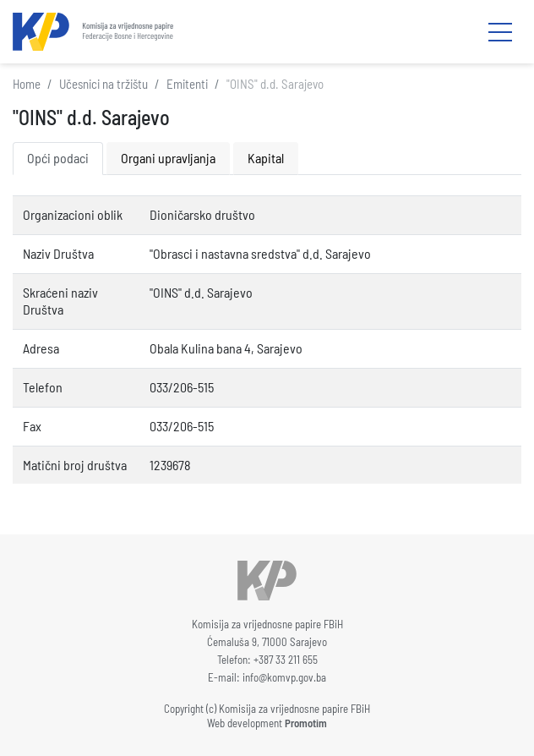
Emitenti (187, 84)
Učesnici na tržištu (104, 84)
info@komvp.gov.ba (284, 677)
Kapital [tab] (266, 158)
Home (27, 84)
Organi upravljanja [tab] (168, 158)
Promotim (306, 723)
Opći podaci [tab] (58, 158)
